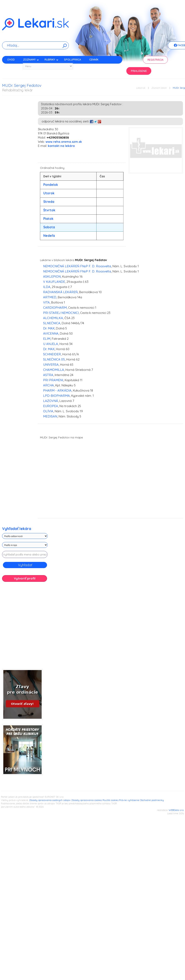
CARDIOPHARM (55, 308)
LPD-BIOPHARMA (56, 396)
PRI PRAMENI (53, 380)
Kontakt (13, 67)
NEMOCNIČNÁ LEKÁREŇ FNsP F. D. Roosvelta (77, 266)
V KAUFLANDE (54, 282)
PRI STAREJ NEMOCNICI (61, 313)
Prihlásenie (139, 71)
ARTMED (50, 297)
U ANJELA (51, 344)
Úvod (11, 60)
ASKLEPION (52, 276)
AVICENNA (51, 333)
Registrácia (155, 60)
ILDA (47, 287)
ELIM (47, 339)
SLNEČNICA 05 (54, 359)
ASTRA (48, 375)
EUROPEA (51, 406)
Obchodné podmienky (152, 800)
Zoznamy (31, 60)
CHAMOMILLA (54, 370)
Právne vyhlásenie (129, 800)
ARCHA (48, 385)
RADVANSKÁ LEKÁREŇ (60, 292)
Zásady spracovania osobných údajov (50, 800)
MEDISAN (50, 416)
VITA (46, 302)
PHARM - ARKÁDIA (57, 390)
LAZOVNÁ (51, 401)
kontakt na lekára (61, 146)
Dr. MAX (49, 328)
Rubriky (51, 60)
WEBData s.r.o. (176, 810)
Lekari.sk (141, 88)
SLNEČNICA (52, 323)
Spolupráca (73, 60)
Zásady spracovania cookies (87, 800)
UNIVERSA (51, 365)
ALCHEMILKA (53, 318)
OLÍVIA (48, 411)
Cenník (94, 60)
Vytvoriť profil (25, 578)
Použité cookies (111, 800)
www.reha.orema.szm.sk (64, 142)
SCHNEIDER (52, 354)
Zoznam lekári (159, 88)
